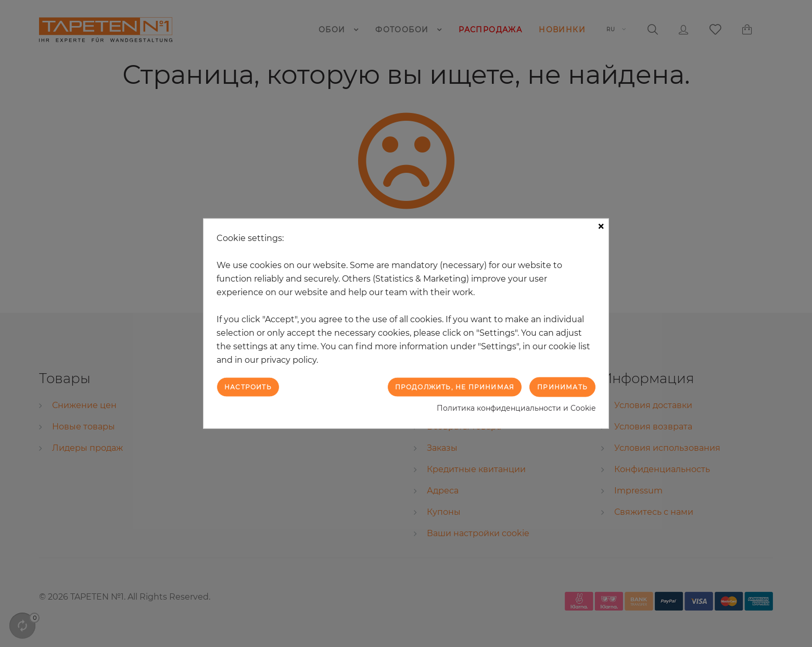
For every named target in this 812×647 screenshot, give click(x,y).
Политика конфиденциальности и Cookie (516, 408)
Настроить (248, 386)
